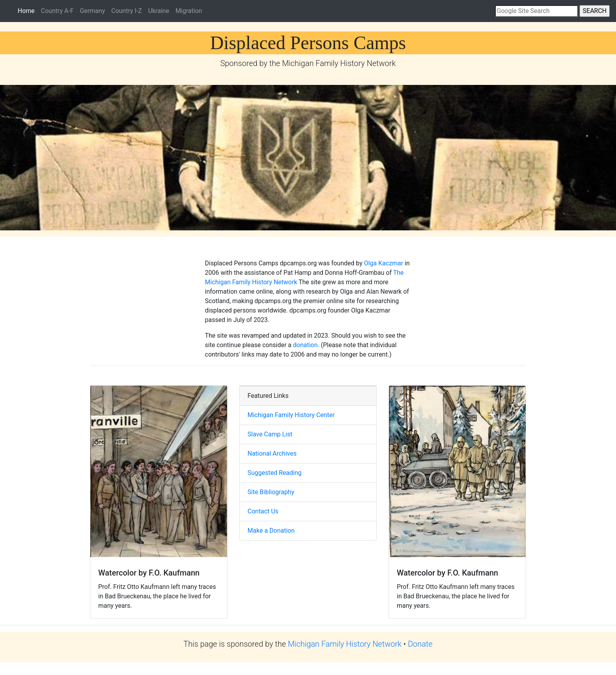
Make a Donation (271, 531)
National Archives (272, 453)
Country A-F (57, 11)
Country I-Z (126, 11)
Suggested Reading (275, 473)
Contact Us (263, 511)
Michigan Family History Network (345, 644)
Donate (420, 644)
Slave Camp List (270, 434)
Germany (92, 11)
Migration (189, 11)
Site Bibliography (271, 492)
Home (28, 10)
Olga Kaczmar (383, 263)
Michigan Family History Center (291, 415)
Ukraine (159, 11)
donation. (306, 345)
